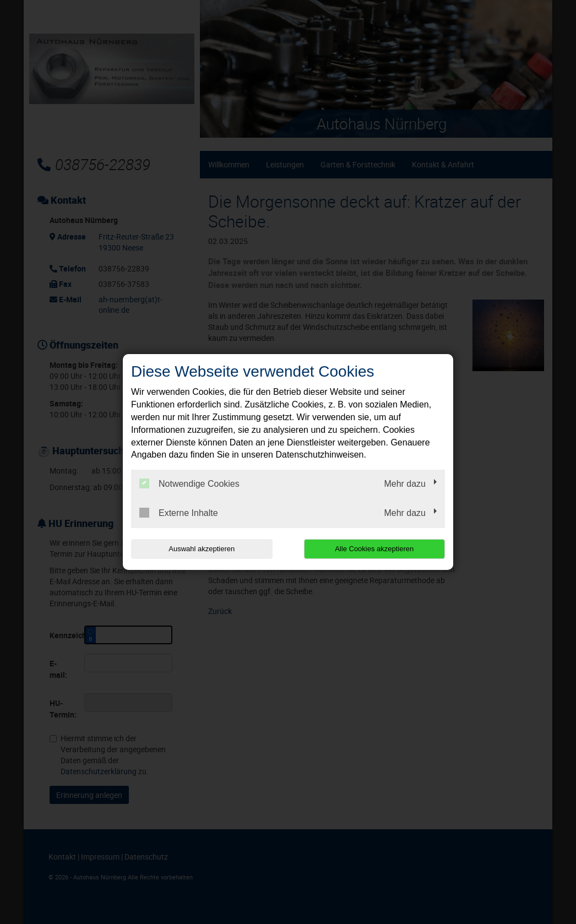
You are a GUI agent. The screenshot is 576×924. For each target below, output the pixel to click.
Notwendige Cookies (189, 483)
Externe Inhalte (179, 513)
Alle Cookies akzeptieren (374, 549)
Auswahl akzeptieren (202, 549)
